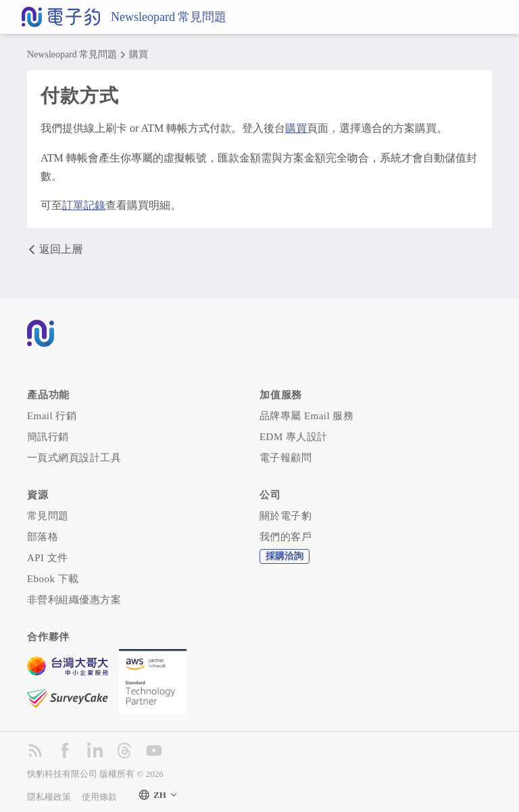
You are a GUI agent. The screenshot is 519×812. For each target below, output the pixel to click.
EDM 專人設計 (294, 437)
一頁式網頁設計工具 (74, 458)
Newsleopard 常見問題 (169, 17)
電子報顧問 (286, 458)
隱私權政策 (49, 797)
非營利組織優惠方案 (74, 600)
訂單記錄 (84, 205)
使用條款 (99, 797)
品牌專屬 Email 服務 (306, 416)
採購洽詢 (285, 556)
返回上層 (55, 249)
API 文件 (48, 558)
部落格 (43, 537)
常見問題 (48, 516)
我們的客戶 (286, 537)
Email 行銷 (52, 416)
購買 (139, 55)
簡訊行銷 (48, 437)
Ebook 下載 (53, 579)
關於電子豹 (286, 516)
